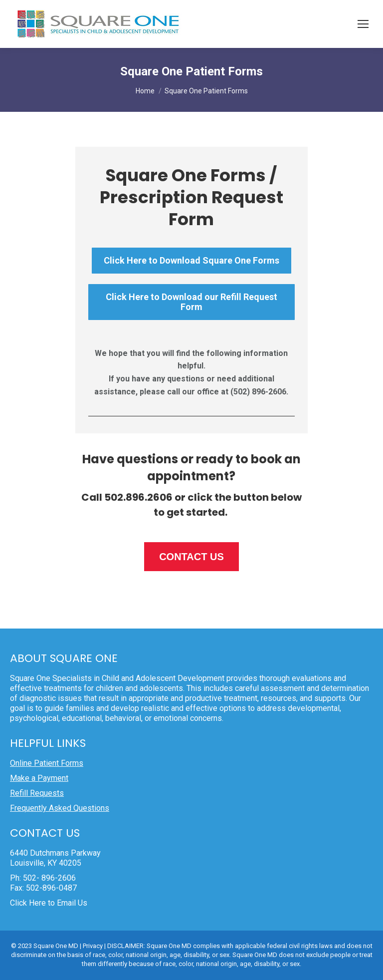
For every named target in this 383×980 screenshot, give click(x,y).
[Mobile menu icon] (363, 24)
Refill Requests (37, 793)
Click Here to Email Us (49, 903)
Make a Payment (39, 778)
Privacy (93, 946)
